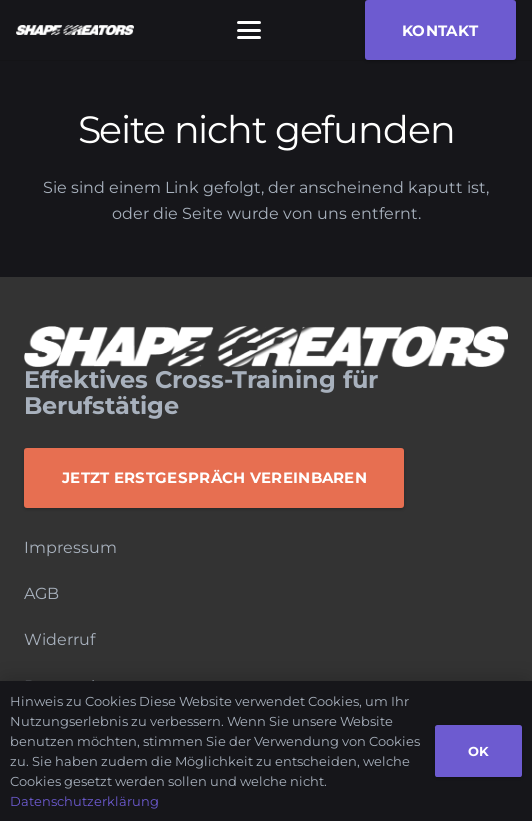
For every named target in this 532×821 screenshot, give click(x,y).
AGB (41, 593)
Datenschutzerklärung (84, 801)
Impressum (70, 547)
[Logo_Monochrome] (75, 30)
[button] (249, 30)
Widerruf (59, 639)
